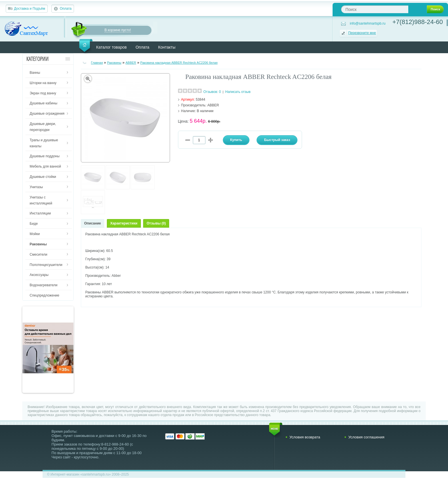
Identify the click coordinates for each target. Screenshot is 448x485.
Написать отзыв (238, 92)
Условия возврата (305, 437)
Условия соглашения (366, 437)
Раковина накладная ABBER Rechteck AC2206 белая (179, 63)
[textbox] (375, 9)
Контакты (167, 47)
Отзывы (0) (156, 223)
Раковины (114, 63)
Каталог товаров (112, 47)
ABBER (131, 63)
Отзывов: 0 (212, 92)
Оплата (66, 9)
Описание (93, 223)
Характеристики (124, 223)
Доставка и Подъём (30, 9)
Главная (97, 63)
